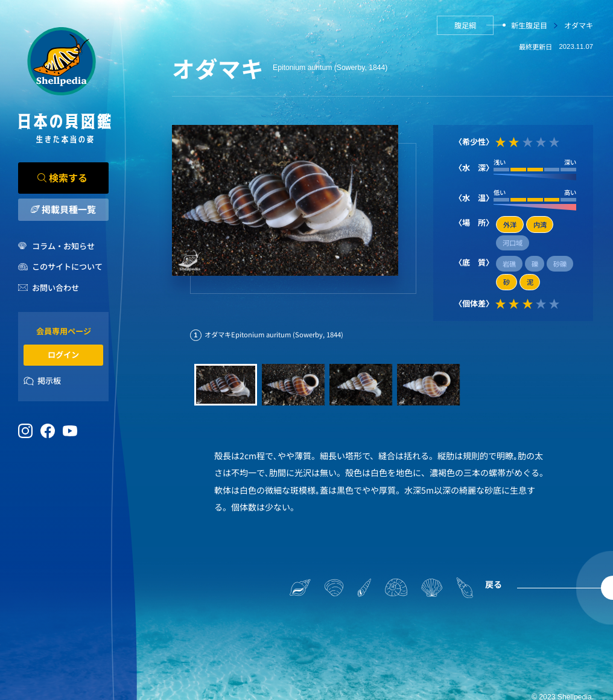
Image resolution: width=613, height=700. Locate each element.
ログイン (63, 355)
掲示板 (49, 380)
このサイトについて (67, 266)
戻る (494, 584)
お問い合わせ (56, 288)
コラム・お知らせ (63, 246)
